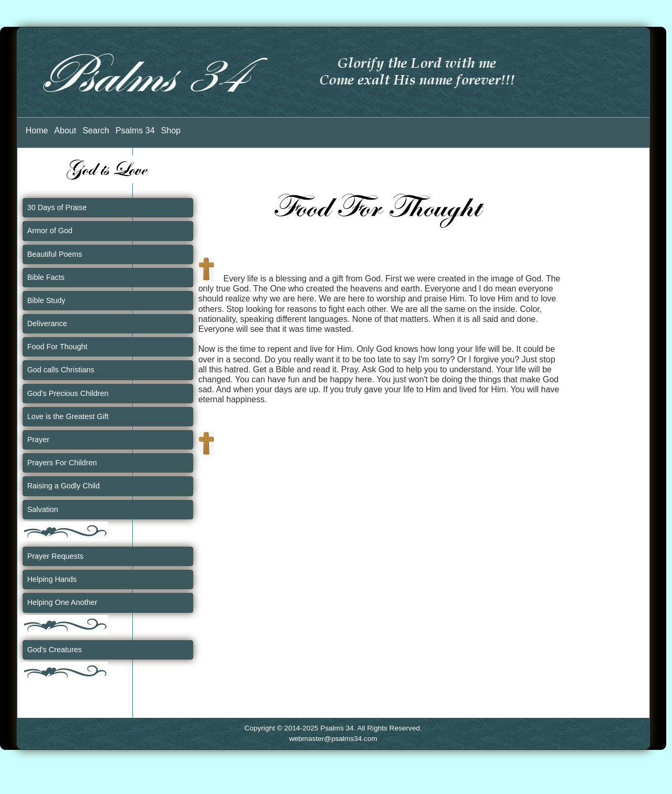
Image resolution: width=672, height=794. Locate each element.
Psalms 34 (135, 130)
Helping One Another (62, 602)
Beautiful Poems (55, 254)
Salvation (43, 509)
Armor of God (50, 231)
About (65, 130)
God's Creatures (55, 650)
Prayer (38, 440)
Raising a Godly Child (64, 486)
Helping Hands (52, 579)
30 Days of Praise (57, 207)
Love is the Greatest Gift (68, 416)
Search (96, 130)
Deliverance (47, 323)
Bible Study (46, 300)
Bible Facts (46, 277)
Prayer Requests (55, 556)
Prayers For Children (62, 463)
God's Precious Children (68, 393)
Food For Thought (57, 347)
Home (37, 130)
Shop (171, 130)
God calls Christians (61, 370)
